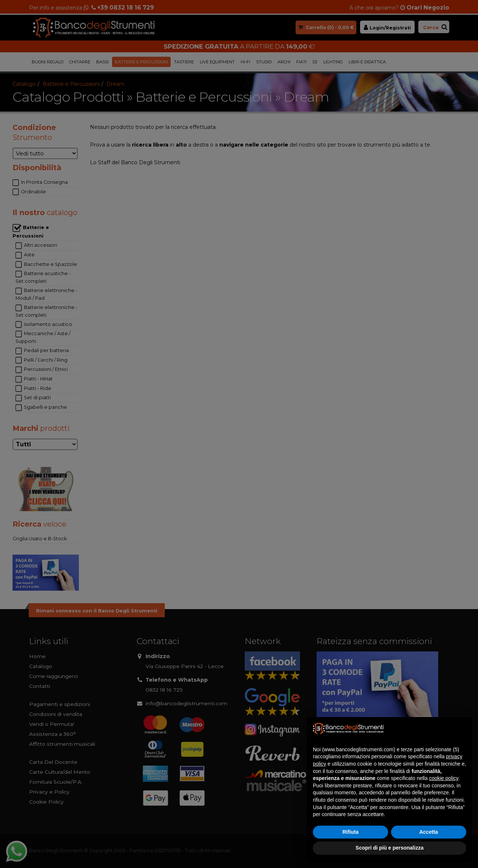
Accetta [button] (429, 832)
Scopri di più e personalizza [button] (390, 848)
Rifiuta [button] (350, 832)
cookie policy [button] (444, 778)
